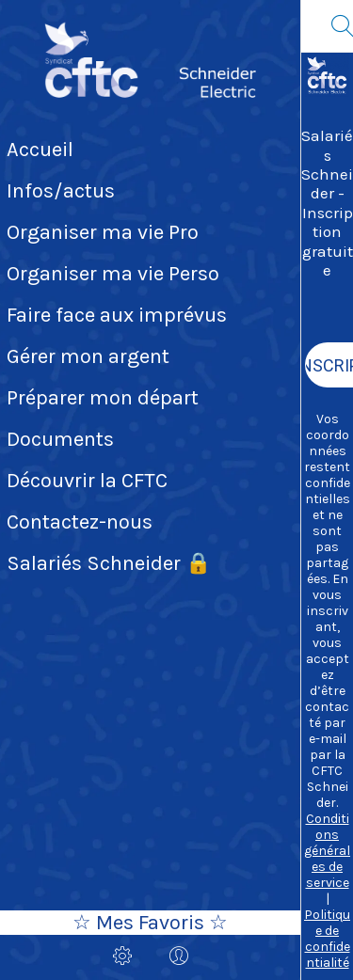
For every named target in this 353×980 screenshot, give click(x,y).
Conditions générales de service (327, 851)
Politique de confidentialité (327, 939)
